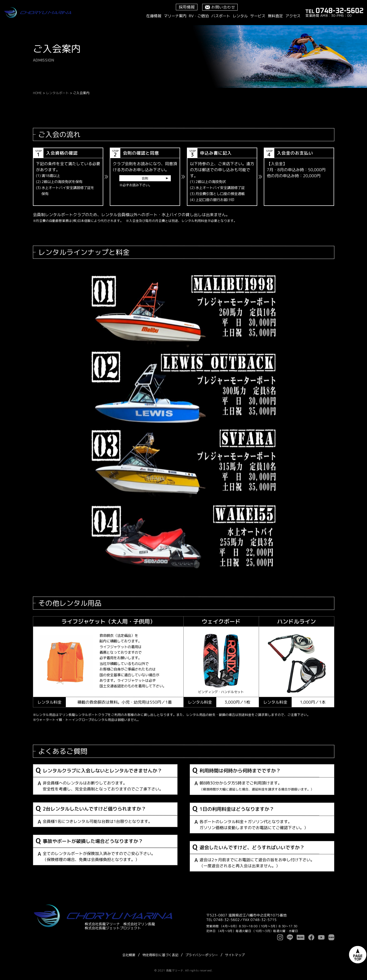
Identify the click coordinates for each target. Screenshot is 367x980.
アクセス (293, 16)
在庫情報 (154, 16)
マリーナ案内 (175, 16)
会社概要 (129, 955)
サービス (258, 16)
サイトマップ (235, 955)
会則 (145, 178)
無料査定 (275, 16)
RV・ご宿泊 (199, 16)
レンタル (240, 16)
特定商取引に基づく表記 (160, 955)
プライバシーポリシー (202, 955)
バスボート (221, 16)
